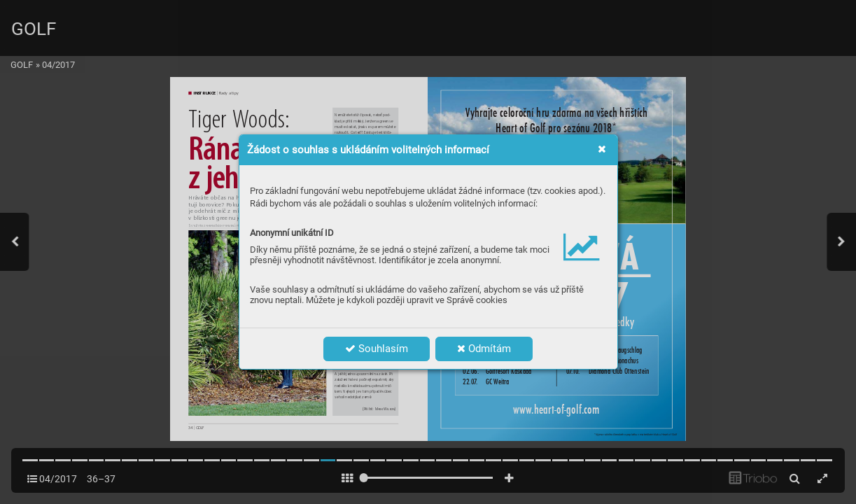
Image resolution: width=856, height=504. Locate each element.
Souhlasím (377, 349)
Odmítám (484, 349)
